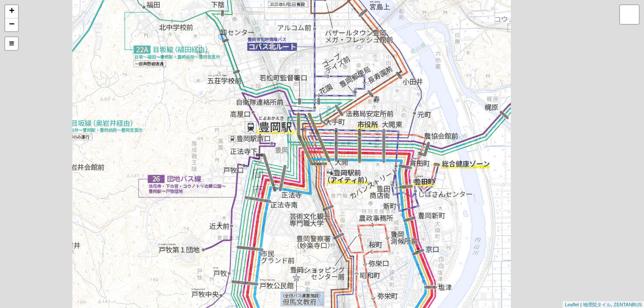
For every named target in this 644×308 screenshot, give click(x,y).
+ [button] (12, 12)
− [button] (12, 25)
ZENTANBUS (628, 305)
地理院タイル (597, 305)
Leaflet (572, 305)
